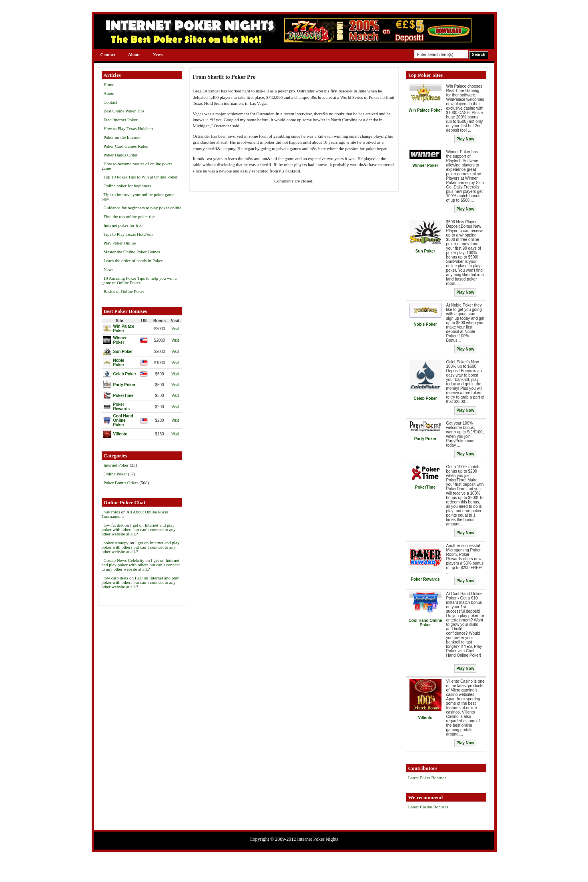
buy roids (112, 512)
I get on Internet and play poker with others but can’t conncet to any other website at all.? (139, 529)
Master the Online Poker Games (132, 252)
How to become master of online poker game (137, 166)
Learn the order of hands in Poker (133, 261)
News (158, 54)
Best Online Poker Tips (124, 111)
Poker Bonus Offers (121, 483)
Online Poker (115, 474)
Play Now (465, 139)
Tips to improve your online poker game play (138, 197)
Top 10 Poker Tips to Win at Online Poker (141, 177)
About (134, 54)
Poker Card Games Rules (126, 146)
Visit (175, 329)
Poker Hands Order (121, 155)
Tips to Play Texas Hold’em (128, 234)
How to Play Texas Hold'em (128, 128)
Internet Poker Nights (318, 839)
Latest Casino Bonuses (428, 807)
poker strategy (116, 543)
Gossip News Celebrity (124, 560)
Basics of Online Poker (124, 291)
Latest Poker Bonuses (427, 778)
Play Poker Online (120, 243)
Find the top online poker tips (130, 216)
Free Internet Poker (121, 120)
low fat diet (114, 525)
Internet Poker (116, 465)
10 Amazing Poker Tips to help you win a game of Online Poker (139, 280)
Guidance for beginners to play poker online (142, 208)
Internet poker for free (123, 225)
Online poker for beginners (127, 186)
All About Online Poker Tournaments (135, 514)
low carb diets (116, 578)
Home (109, 84)
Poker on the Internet (122, 137)
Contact (108, 54)
